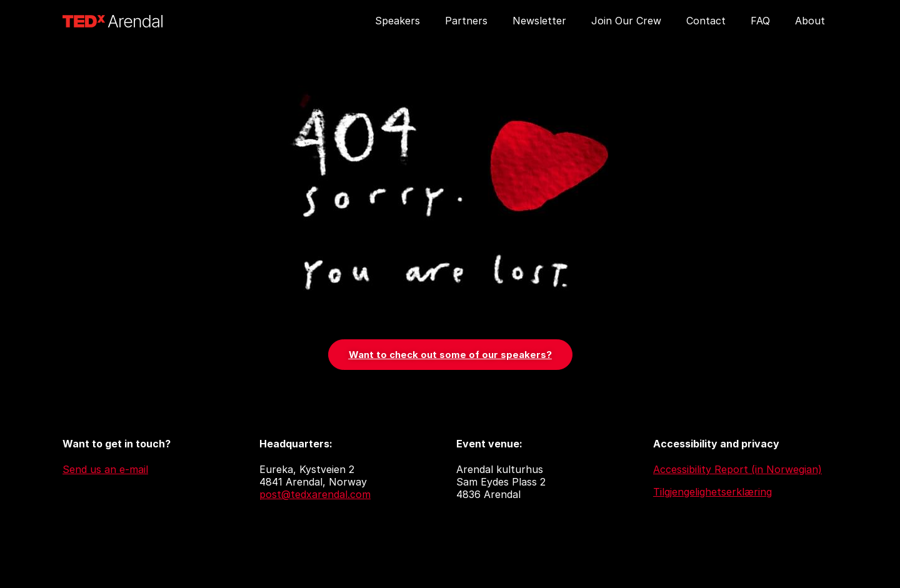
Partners (466, 21)
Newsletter (539, 21)
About (810, 21)
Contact (706, 21)
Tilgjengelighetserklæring (712, 492)
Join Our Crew (626, 21)
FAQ (760, 21)
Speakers (397, 21)
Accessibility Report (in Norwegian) (737, 469)
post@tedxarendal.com (315, 494)
